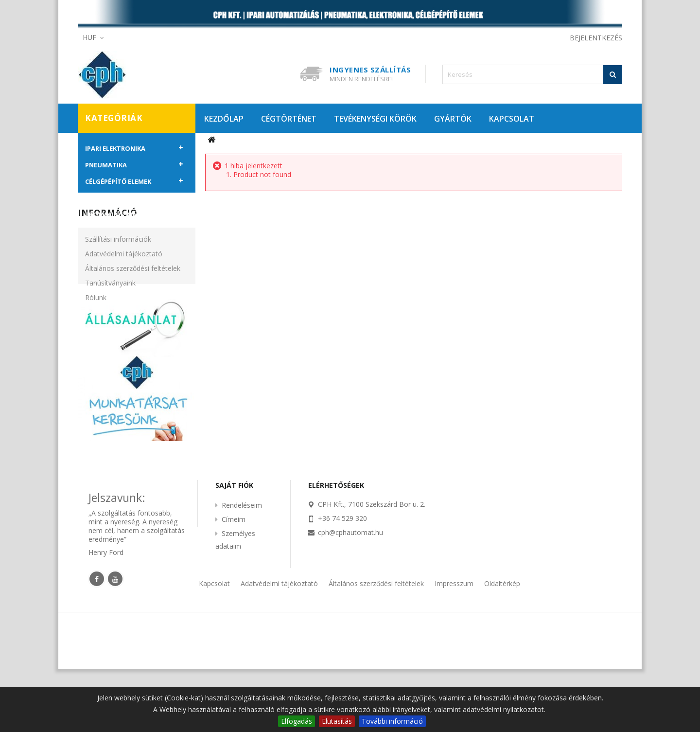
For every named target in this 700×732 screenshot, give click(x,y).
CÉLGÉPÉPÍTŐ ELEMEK (118, 181)
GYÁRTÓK (453, 119)
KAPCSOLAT (512, 119)
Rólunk (96, 335)
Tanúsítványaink (110, 320)
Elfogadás (297, 721)
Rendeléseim (242, 568)
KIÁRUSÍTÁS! (105, 198)
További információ (392, 721)
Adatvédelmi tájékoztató (124, 291)
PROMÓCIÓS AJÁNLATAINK (127, 214)
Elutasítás (337, 721)
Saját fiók (234, 548)
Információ (107, 250)
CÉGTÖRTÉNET (289, 119)
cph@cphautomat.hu (350, 596)
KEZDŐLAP (224, 119)
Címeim (234, 582)
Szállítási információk (118, 277)
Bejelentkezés (596, 38)
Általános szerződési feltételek (133, 306)
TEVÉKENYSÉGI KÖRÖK (375, 119)
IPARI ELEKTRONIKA (115, 148)
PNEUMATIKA (106, 165)
